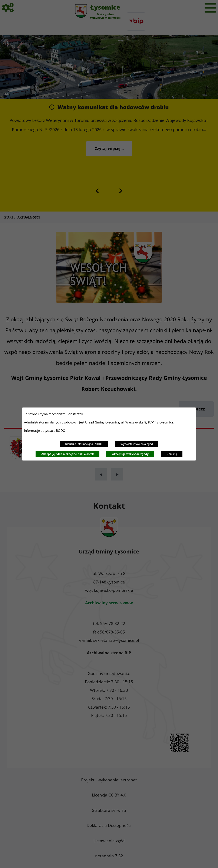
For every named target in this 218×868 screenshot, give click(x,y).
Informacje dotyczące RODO (45, 430)
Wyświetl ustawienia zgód (137, 444)
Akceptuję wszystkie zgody (130, 454)
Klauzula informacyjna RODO (84, 444)
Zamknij (172, 454)
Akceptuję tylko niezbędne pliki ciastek (68, 454)
